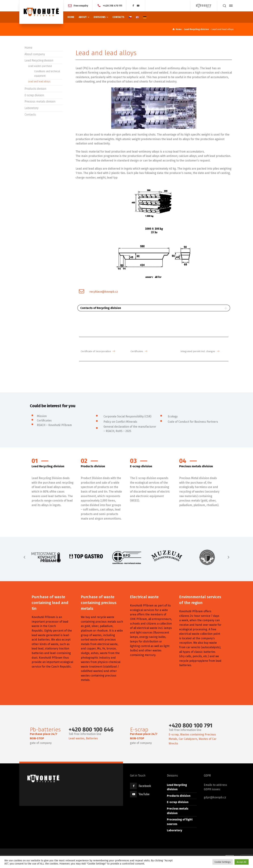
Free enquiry (81, 6)
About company (35, 54)
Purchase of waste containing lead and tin (50, 602)
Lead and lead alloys (39, 82)
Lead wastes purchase (40, 66)
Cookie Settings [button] (223, 862)
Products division (35, 89)
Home (28, 48)
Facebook (145, 785)
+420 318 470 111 (112, 6)
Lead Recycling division (39, 60)
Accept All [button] (242, 862)
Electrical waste (144, 597)
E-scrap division (34, 95)
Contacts (30, 115)
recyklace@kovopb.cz (104, 292)
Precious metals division (40, 102)
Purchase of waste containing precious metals (99, 602)
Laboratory (31, 108)
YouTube (144, 794)
